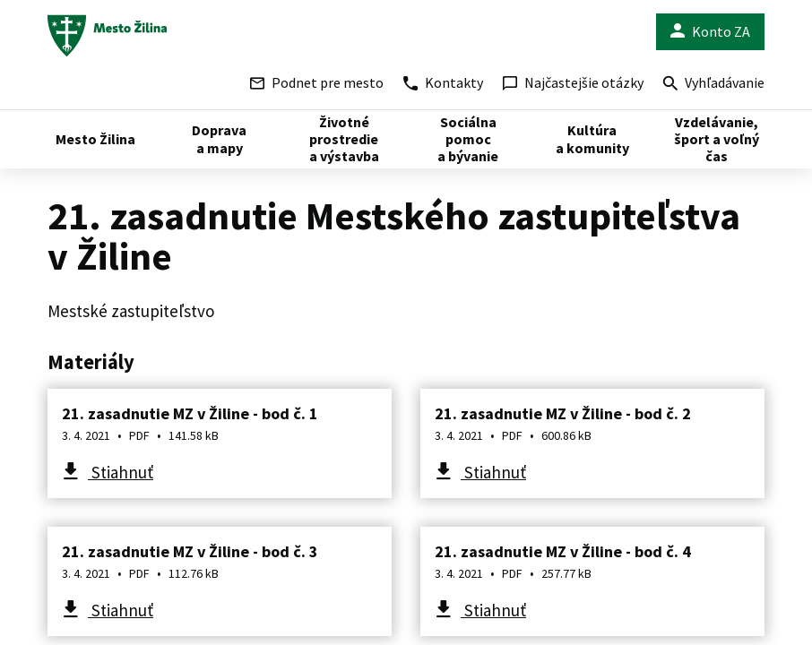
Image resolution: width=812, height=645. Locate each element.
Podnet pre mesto (317, 82)
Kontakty (443, 82)
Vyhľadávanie (714, 85)
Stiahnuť (121, 472)
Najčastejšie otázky (573, 82)
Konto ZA (710, 32)
